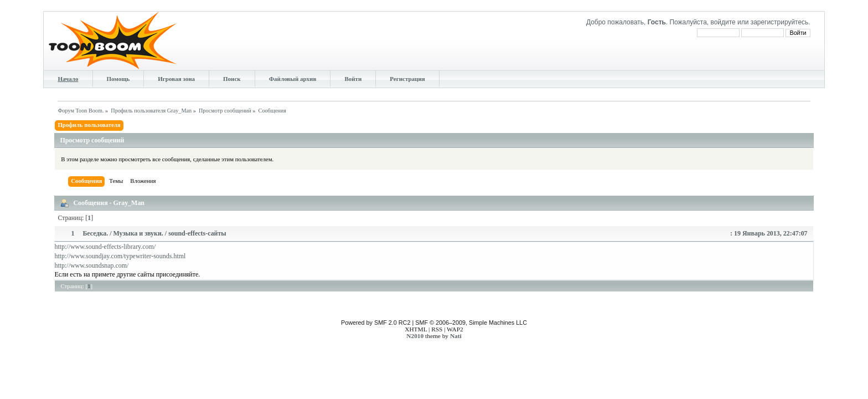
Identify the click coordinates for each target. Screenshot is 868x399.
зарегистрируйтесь (780, 22)
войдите (723, 22)
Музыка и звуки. (139, 233)
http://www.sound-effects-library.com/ (105, 247)
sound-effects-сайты (197, 233)
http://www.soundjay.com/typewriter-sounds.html (120, 256)
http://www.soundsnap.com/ (91, 265)
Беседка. (95, 233)
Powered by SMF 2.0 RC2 (376, 323)
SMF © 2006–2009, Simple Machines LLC (471, 323)
